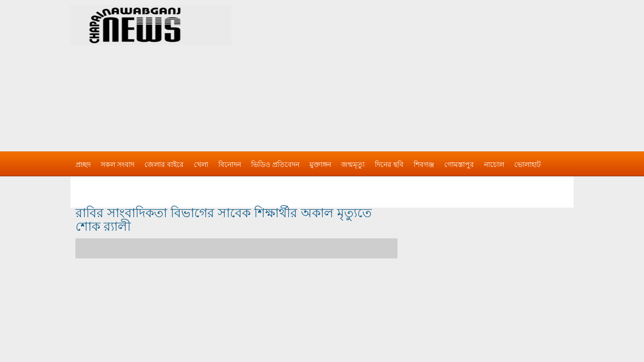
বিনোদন (230, 164)
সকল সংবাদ (117, 164)
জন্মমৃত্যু (353, 164)
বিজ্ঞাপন (87, 185)
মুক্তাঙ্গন (320, 164)
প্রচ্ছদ (83, 164)
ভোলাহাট (528, 164)
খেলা (201, 164)
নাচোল (494, 164)
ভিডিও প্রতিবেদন (275, 164)
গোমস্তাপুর (459, 164)
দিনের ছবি (389, 164)
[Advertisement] (428, 70)
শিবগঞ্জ (424, 164)
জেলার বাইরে (164, 164)
